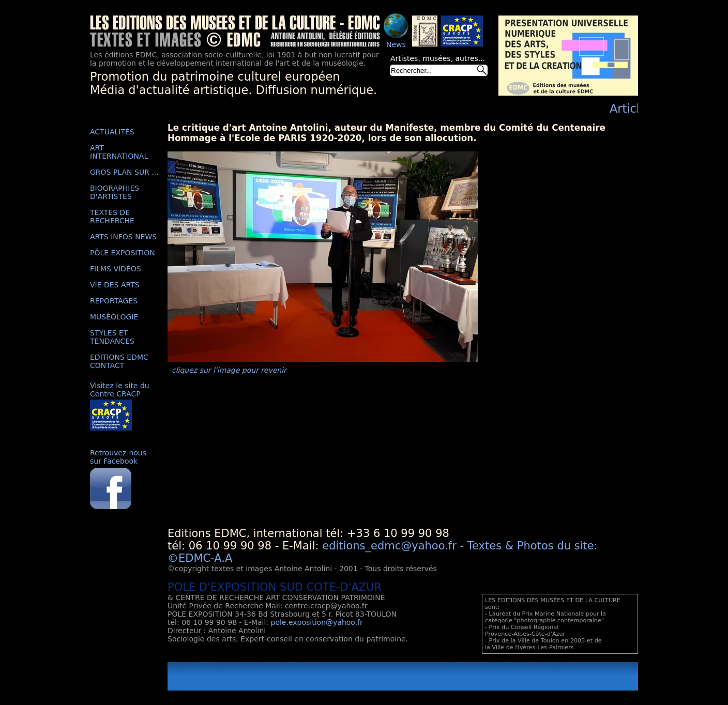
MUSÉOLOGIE (114, 317)
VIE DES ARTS (115, 285)
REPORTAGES (114, 301)
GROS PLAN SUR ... (124, 172)
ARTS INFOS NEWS (123, 237)
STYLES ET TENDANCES (112, 337)
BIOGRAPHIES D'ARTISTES (115, 192)
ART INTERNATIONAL (119, 152)
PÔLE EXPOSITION (123, 253)
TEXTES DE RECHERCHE (112, 217)
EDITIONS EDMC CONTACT (119, 361)
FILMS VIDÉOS (116, 269)
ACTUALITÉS (112, 132)
